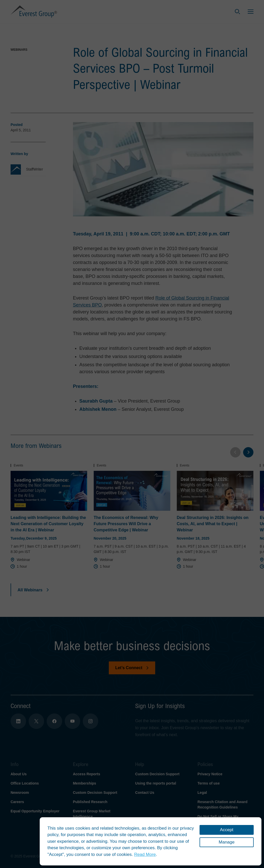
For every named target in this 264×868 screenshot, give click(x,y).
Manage (226, 842)
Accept (227, 830)
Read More (145, 854)
